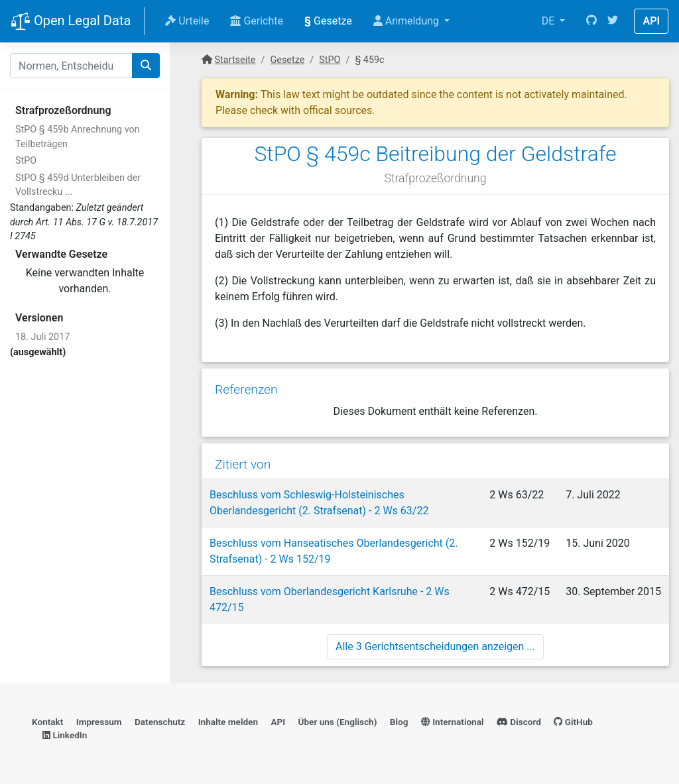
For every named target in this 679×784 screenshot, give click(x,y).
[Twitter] (613, 21)
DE (550, 21)
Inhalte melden (228, 722)
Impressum (99, 722)
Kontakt (47, 722)
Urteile (187, 21)
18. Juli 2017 (42, 337)
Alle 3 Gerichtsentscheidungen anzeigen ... (435, 646)
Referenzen (246, 389)
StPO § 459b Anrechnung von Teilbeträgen (78, 137)
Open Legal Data (71, 22)
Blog (399, 722)
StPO (26, 161)
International (453, 722)
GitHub (573, 722)
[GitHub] (591, 21)
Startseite (235, 60)
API (651, 21)
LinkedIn (65, 735)
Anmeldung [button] (407, 21)
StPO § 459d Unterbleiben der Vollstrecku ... (78, 185)
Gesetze (328, 21)
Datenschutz (160, 722)
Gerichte (257, 21)
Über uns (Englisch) (338, 722)
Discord (519, 722)
